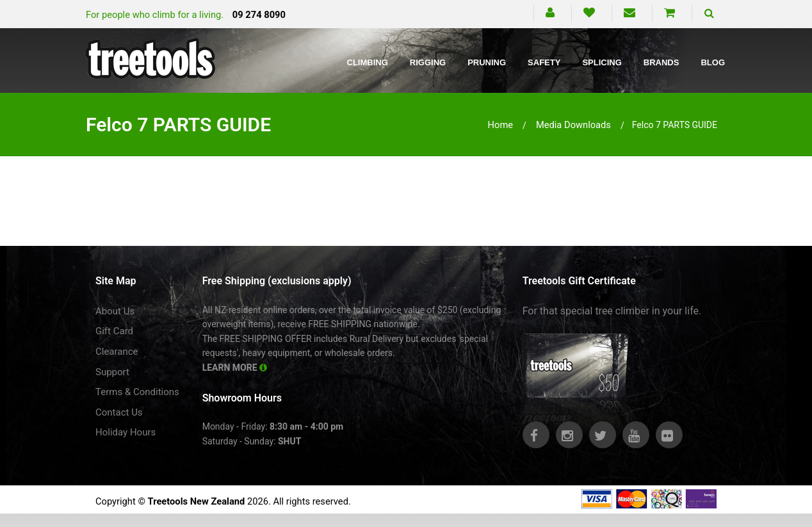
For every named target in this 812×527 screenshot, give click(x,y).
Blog (713, 62)
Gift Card (114, 331)
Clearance (117, 352)
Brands (662, 62)
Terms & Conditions (137, 392)
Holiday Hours (126, 432)
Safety (544, 62)
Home (501, 125)
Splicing (602, 62)
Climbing (368, 62)
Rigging (428, 62)
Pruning (487, 62)
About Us (115, 311)
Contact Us (119, 412)
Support (112, 372)
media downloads (573, 125)
